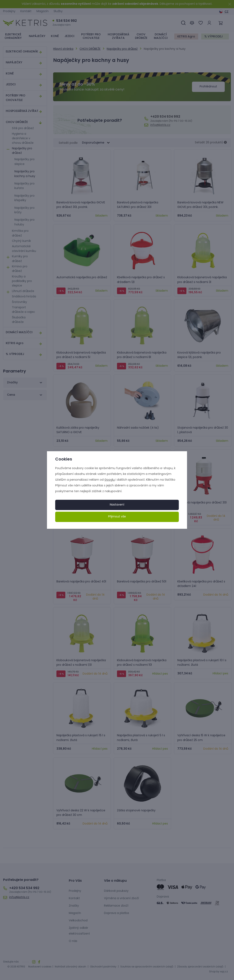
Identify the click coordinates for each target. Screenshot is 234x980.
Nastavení (117, 505)
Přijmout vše (117, 517)
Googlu (110, 480)
